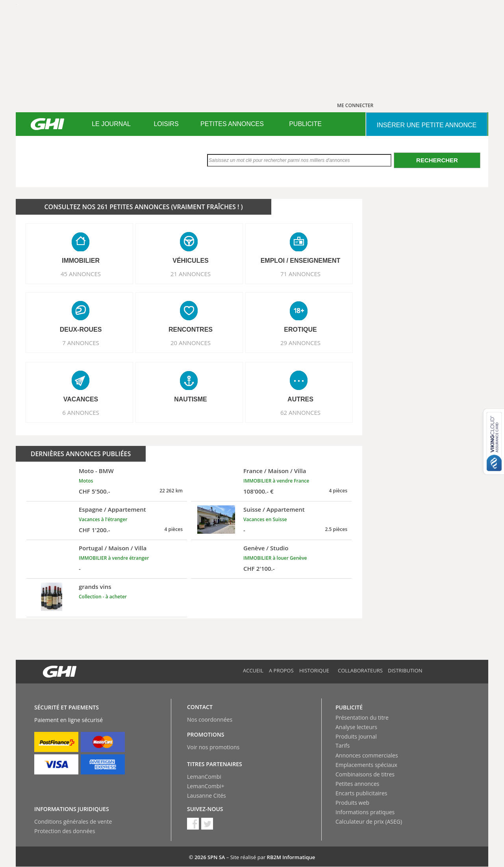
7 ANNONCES (81, 343)
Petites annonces (357, 784)
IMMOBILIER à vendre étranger (114, 558)
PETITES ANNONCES (232, 124)
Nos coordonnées (210, 719)
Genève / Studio (266, 548)
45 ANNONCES (81, 274)
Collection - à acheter (103, 597)
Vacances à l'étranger (103, 519)
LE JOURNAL (111, 124)
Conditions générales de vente (73, 822)
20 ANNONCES (191, 343)
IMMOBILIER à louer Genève (275, 558)
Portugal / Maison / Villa (113, 548)
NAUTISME (191, 399)
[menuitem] (111, 124)
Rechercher (437, 160)
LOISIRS (166, 124)
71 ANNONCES (300, 274)
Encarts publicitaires (361, 793)
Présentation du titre (362, 718)
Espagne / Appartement (112, 509)
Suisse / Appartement (274, 509)
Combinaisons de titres (365, 774)
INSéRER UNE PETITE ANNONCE (427, 125)
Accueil (253, 670)
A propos (281, 670)
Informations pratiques (365, 812)
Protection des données (65, 831)
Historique (314, 670)
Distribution (405, 670)
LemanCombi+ (206, 786)
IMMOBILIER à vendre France (276, 481)
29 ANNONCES (300, 343)
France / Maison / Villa (275, 471)
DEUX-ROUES (81, 330)
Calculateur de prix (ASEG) (369, 822)
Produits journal (356, 736)
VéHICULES (191, 261)
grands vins (95, 587)
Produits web (352, 803)
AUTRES (300, 399)
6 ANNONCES (81, 412)
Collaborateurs (360, 670)
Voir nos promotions (213, 747)
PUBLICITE (305, 124)
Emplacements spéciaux (366, 765)
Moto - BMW (96, 471)
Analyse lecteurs (356, 727)
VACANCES (81, 399)
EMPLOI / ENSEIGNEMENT (301, 261)
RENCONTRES (191, 330)
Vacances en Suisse (265, 519)
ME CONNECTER (355, 105)
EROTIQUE (300, 330)
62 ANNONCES (300, 412)
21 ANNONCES (191, 274)
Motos (86, 481)
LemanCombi (204, 777)
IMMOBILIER (81, 261)
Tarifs (343, 745)
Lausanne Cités (207, 796)
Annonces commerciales (367, 755)
